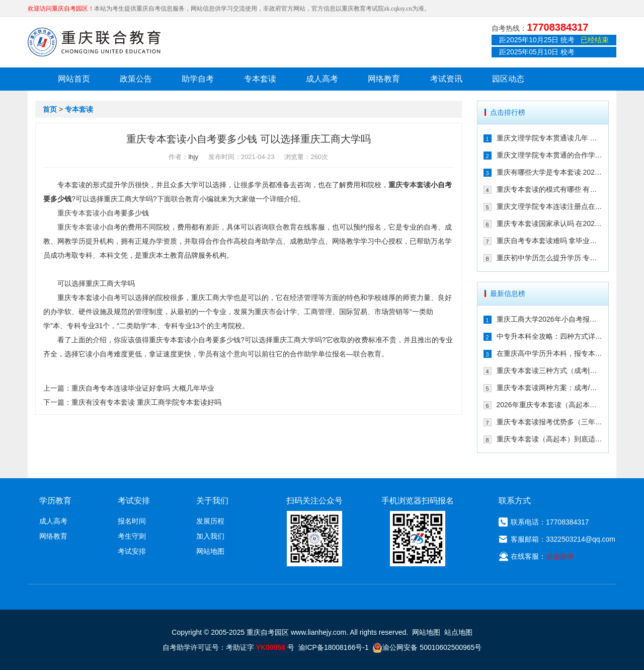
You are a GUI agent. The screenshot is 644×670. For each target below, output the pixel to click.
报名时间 (132, 521)
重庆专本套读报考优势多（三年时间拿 (550, 422)
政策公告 (136, 79)
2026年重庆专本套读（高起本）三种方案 (550, 405)
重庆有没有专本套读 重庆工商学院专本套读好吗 (146, 402)
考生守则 (132, 536)
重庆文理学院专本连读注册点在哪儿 (550, 206)
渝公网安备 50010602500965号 (427, 647)
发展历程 (210, 521)
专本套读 (260, 79)
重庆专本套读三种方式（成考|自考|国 (550, 370)
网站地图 (210, 551)
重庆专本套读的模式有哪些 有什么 (550, 189)
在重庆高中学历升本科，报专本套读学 (550, 353)
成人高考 (322, 79)
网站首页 (74, 79)
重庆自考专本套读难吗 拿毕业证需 (550, 241)
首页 (50, 109)
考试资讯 (446, 79)
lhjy (193, 157)
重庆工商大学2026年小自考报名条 (550, 319)
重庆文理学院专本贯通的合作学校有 (550, 155)
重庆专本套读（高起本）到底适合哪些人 (550, 439)
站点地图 (458, 632)
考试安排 (132, 551)
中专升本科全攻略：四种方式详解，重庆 (550, 336)
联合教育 (185, 199)
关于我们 (212, 501)
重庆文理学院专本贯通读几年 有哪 (550, 138)
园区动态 (508, 79)
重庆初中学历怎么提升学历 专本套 (550, 258)
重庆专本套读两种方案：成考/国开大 (550, 388)
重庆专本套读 (410, 185)
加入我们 (210, 536)
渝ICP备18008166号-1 (334, 647)
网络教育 (384, 79)
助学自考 (198, 79)
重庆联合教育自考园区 (94, 42)
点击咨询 (560, 556)
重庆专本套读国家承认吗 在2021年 (550, 224)
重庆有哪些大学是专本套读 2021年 (550, 172)
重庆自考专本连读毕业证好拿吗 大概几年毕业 (143, 388)
